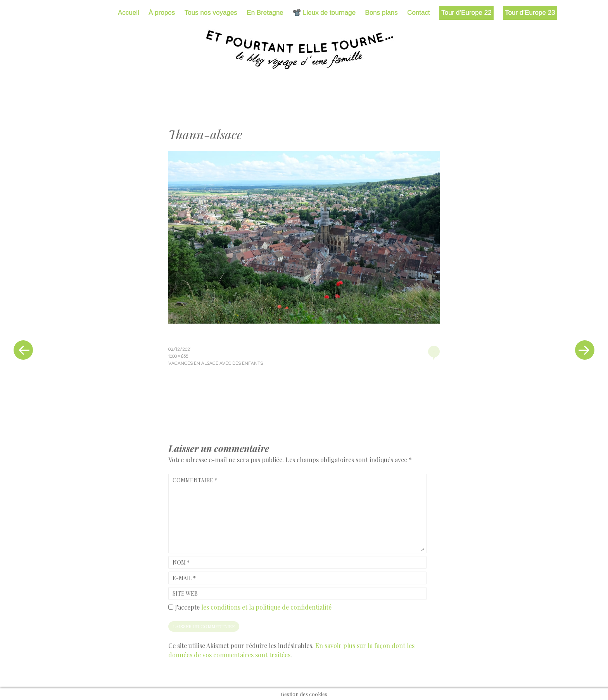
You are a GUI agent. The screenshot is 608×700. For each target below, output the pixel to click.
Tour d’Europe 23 (530, 13)
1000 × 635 (178, 356)
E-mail (184, 578)
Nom (181, 562)
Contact (419, 13)
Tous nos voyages (211, 13)
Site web (185, 593)
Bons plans (382, 13)
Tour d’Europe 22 (466, 13)
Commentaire (195, 480)
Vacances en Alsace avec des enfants (216, 363)
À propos (162, 13)
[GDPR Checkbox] (171, 607)
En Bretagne (265, 13)
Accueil (129, 13)
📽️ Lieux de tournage (324, 13)
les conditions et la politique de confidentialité (266, 607)
